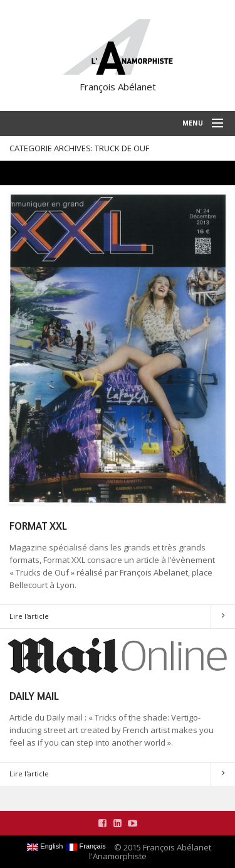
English (45, 847)
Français (86, 847)
